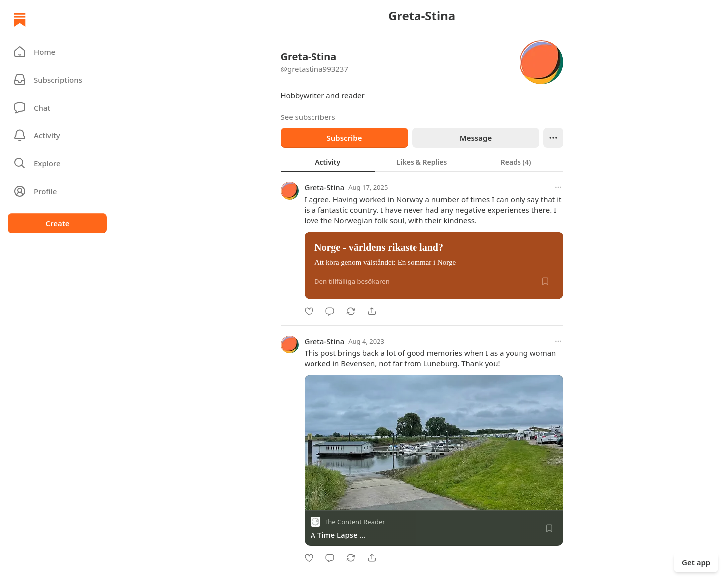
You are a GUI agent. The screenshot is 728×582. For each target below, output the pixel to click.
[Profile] (57, 191)
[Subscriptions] (57, 80)
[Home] (20, 20)
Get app (696, 562)
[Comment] (330, 311)
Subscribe (344, 138)
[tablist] (422, 162)
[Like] (309, 311)
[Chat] (57, 108)
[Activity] (57, 135)
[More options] (558, 187)
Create (57, 223)
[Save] (545, 281)
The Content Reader (355, 522)
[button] (57, 52)
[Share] (372, 311)
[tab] (328, 162)
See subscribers (308, 117)
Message (475, 138)
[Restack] (351, 311)
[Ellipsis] (553, 138)
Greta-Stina (325, 187)
